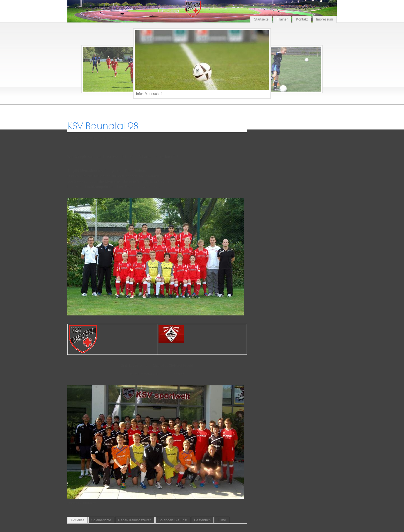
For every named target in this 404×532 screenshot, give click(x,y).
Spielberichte (101, 520)
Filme (222, 520)
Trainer (282, 19)
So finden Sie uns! (173, 520)
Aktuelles (77, 520)
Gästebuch (202, 520)
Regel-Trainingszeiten (135, 520)
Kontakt (302, 19)
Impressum (325, 19)
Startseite (261, 19)
